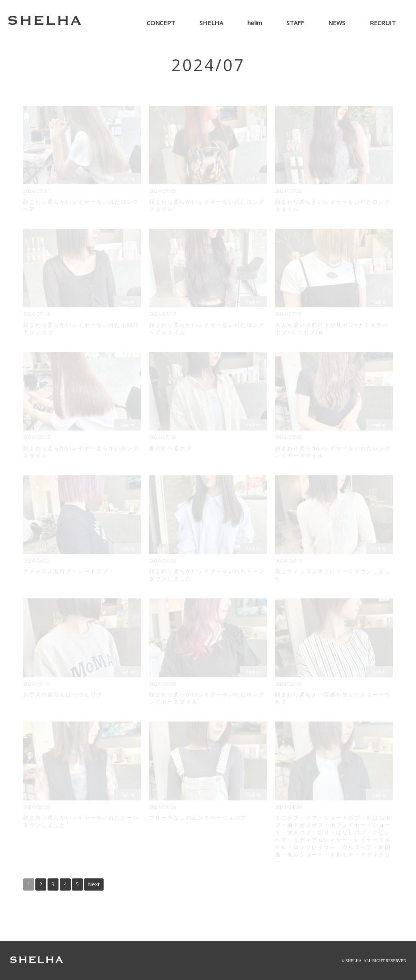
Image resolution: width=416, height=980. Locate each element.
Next (94, 884)
